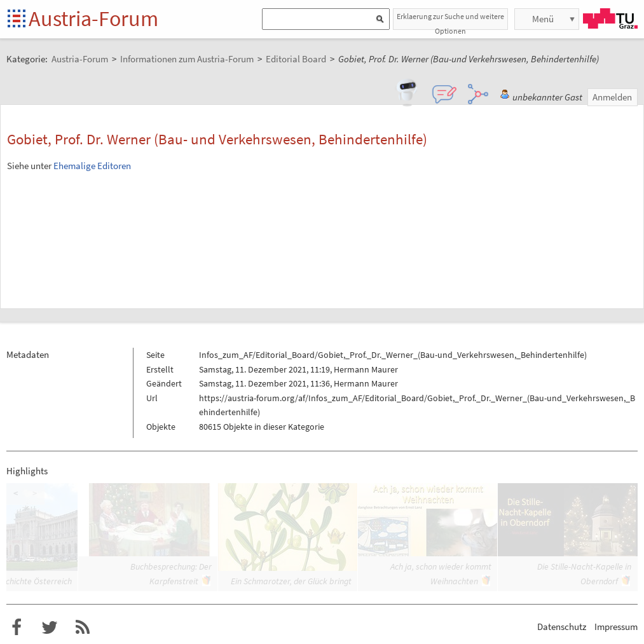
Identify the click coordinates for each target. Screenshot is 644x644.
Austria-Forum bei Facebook (17, 627)
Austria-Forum (93, 18)
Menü (543, 19)
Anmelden (612, 97)
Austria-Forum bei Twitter (50, 627)
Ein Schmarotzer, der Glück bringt (291, 581)
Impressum (616, 627)
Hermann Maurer (366, 369)
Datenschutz (562, 627)
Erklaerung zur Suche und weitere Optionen (450, 21)
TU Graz (610, 18)
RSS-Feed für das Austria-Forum (83, 627)
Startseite (17, 19)
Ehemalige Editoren (92, 166)
